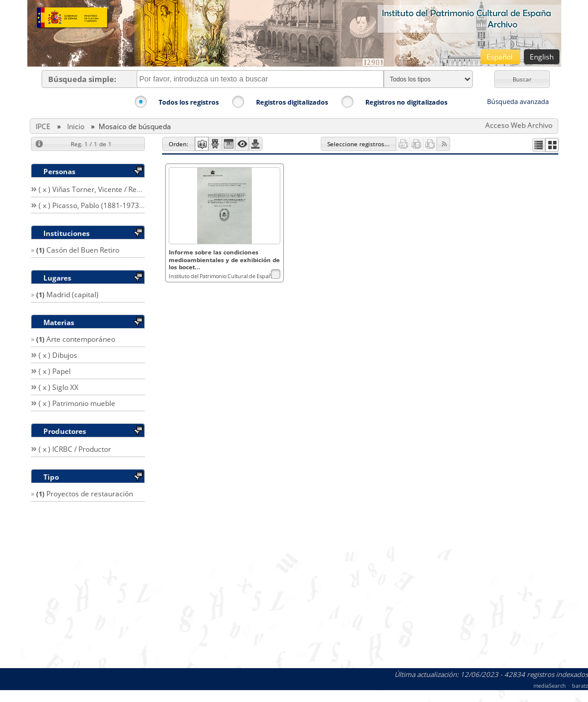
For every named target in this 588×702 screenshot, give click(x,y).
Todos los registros (189, 102)
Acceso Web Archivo (519, 125)
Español (500, 57)
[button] (522, 79)
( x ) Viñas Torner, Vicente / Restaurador (104, 189)
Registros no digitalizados (406, 102)
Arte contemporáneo (81, 339)
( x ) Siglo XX (59, 387)
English (542, 57)
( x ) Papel (55, 371)
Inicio (76, 126)
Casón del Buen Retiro (83, 250)
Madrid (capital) (72, 295)
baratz (580, 686)
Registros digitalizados (292, 102)
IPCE (43, 126)
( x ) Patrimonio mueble (77, 403)
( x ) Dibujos (58, 355)
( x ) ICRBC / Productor (75, 449)
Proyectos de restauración (90, 494)
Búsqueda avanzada (518, 101)
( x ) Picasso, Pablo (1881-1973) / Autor (102, 205)
